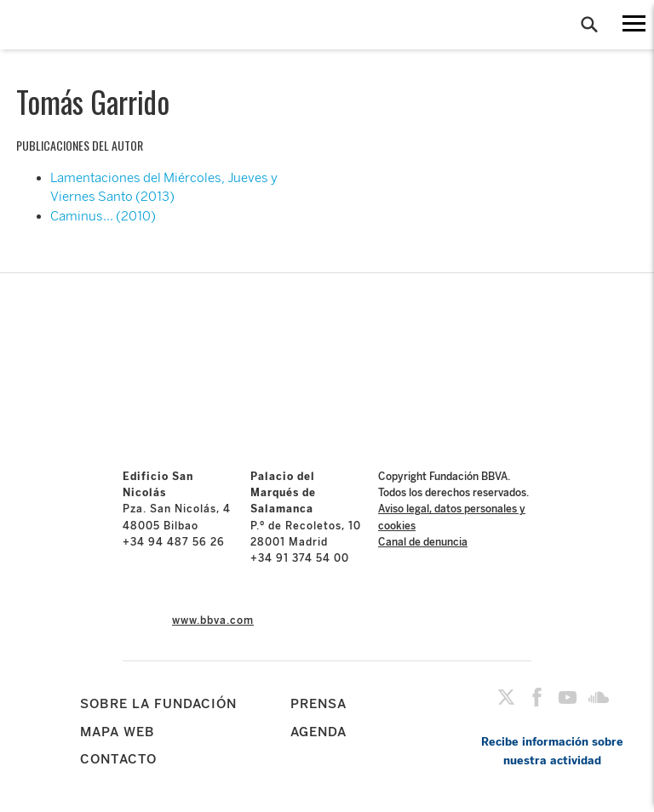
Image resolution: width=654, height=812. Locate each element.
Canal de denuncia (423, 542)
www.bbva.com (213, 620)
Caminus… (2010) (103, 216)
